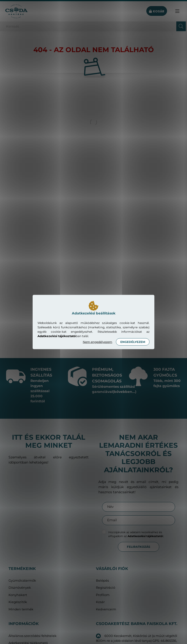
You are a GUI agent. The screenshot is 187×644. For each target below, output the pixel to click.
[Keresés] (93, 26)
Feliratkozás (139, 547)
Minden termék (21, 609)
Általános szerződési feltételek (33, 636)
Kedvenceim (106, 609)
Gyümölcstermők (22, 581)
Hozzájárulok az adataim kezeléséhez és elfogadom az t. (136, 534)
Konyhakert (18, 595)
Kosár (100, 602)
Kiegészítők (18, 602)
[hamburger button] (177, 11)
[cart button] (157, 11)
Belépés (102, 581)
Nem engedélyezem (98, 342)
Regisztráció (106, 588)
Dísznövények (20, 588)
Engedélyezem (133, 342)
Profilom (103, 595)
